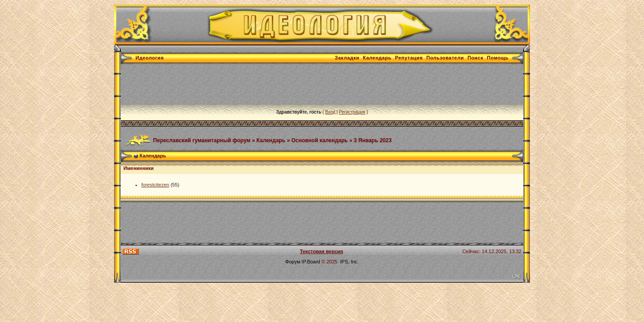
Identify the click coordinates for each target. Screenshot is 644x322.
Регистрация (352, 112)
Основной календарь (319, 140)
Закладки (347, 58)
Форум (293, 262)
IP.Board (311, 262)
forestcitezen (155, 185)
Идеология (150, 58)
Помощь (498, 58)
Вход (330, 112)
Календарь (377, 58)
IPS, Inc (349, 262)
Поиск (475, 58)
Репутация (409, 58)
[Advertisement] (284, 85)
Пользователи (445, 58)
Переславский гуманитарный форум (202, 140)
